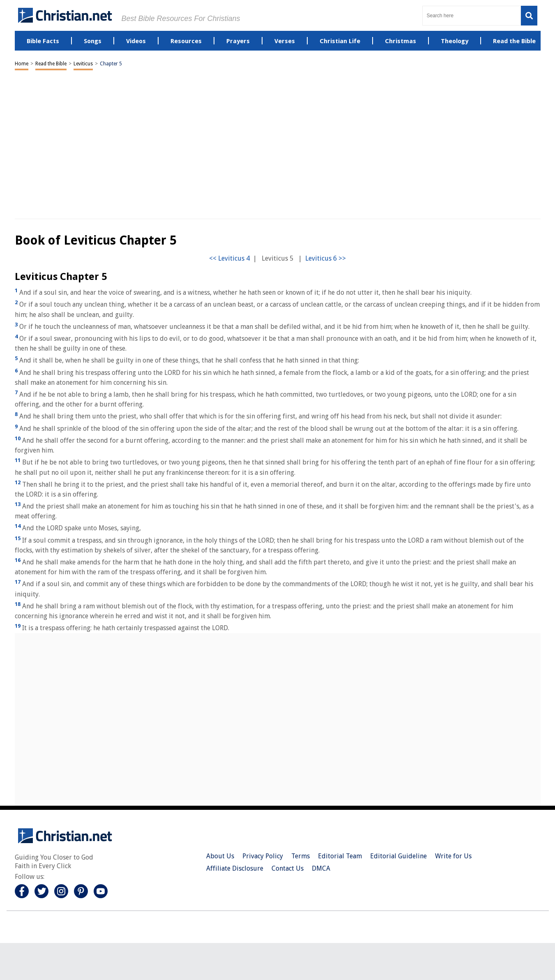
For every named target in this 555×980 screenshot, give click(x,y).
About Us (220, 856)
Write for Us (453, 856)
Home (22, 64)
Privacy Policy (263, 856)
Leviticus (83, 64)
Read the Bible (51, 64)
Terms (301, 856)
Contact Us (288, 868)
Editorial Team (340, 856)
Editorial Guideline (398, 856)
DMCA (321, 868)
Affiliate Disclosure (235, 868)
